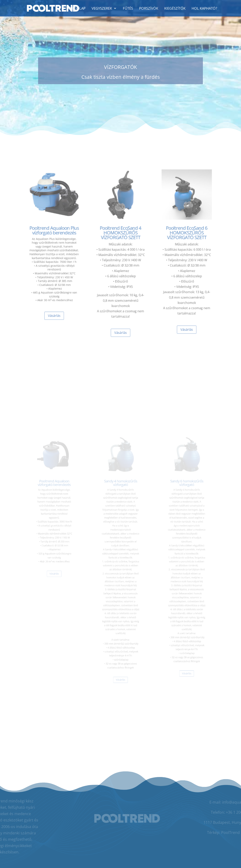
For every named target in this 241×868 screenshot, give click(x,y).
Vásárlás (54, 306)
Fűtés (128, 9)
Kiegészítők (175, 9)
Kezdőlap (77, 9)
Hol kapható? (204, 9)
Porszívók (149, 9)
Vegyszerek (102, 9)
